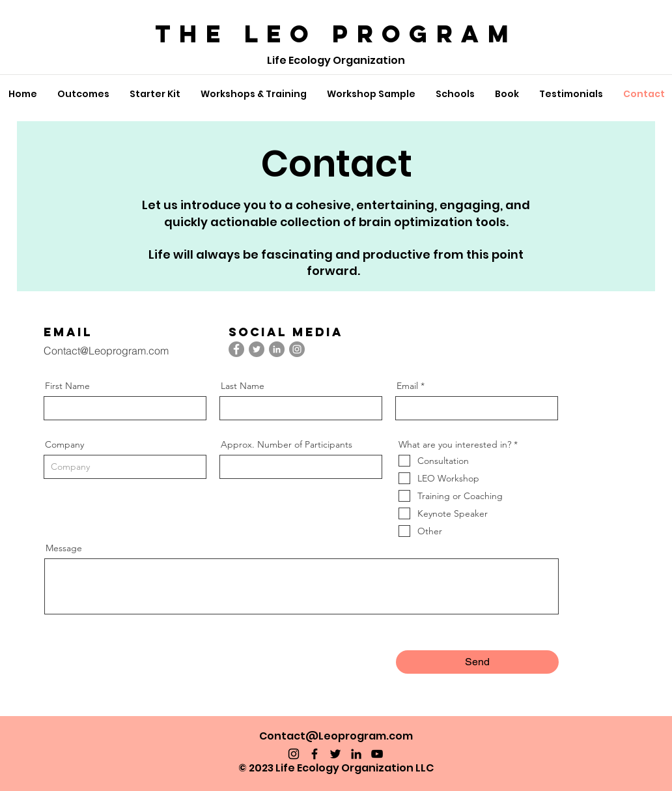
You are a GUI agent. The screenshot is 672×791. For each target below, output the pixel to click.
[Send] (477, 662)
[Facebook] (236, 349)
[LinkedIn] (277, 349)
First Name (67, 386)
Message (64, 548)
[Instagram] (297, 349)
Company (64, 444)
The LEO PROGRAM (336, 34)
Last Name (243, 386)
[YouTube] (377, 754)
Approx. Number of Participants (287, 444)
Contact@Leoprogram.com (106, 351)
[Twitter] (257, 349)
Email (407, 386)
